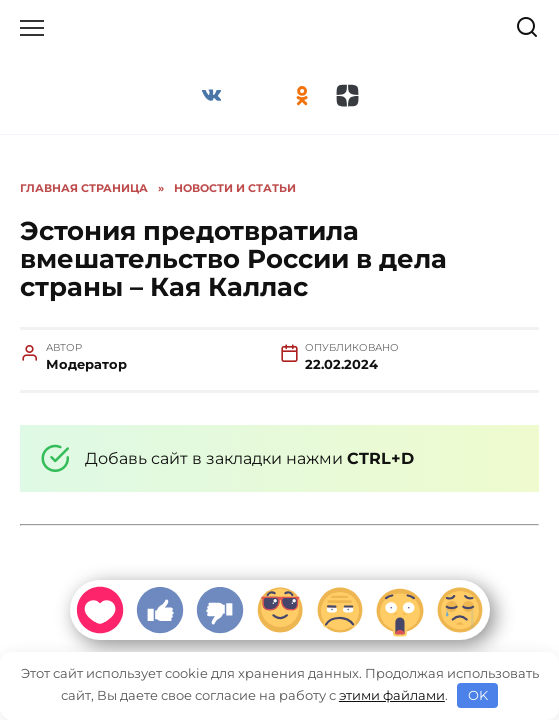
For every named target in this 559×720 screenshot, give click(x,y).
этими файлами (392, 695)
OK (478, 695)
